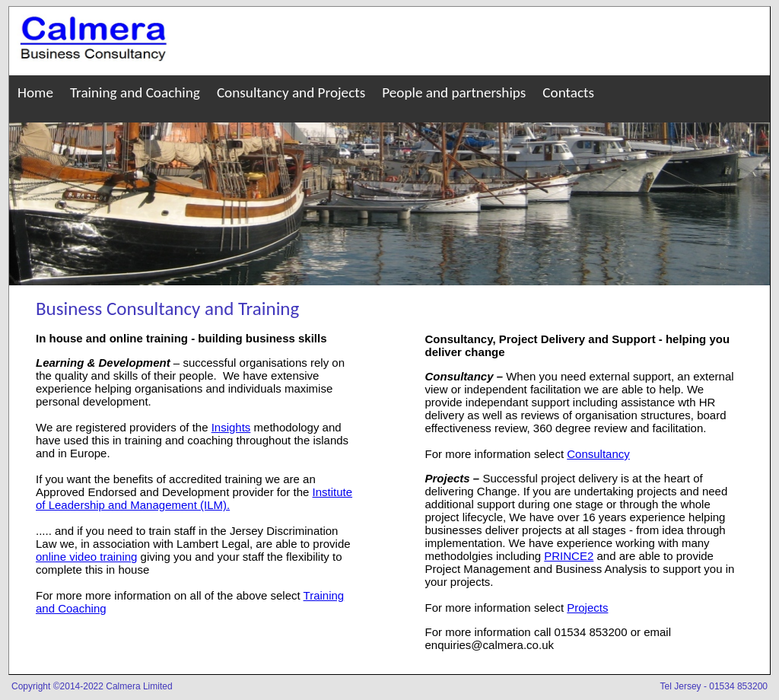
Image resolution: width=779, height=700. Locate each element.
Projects (587, 608)
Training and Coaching (135, 92)
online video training (86, 557)
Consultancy (598, 454)
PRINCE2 (569, 556)
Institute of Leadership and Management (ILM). (194, 498)
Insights (231, 427)
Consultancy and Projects (291, 92)
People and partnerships (454, 92)
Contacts (568, 92)
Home (35, 92)
